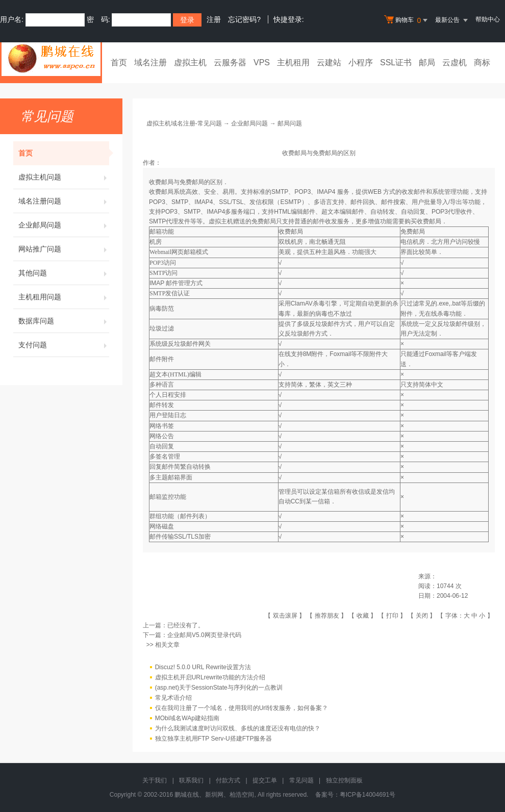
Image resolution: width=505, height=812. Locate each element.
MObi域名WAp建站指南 (187, 718)
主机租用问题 (64, 297)
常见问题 (301, 780)
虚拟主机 (190, 62)
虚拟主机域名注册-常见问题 (184, 123)
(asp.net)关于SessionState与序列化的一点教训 (219, 688)
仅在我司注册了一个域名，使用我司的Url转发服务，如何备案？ (242, 708)
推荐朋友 (327, 616)
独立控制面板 (344, 780)
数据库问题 (64, 321)
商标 (482, 62)
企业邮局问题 (64, 225)
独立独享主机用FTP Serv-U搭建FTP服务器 (214, 739)
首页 (119, 62)
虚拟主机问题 (64, 177)
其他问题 (64, 273)
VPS (262, 62)
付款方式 (228, 780)
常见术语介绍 (173, 698)
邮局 (427, 62)
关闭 (422, 616)
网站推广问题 (64, 249)
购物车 (407, 20)
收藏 (363, 616)
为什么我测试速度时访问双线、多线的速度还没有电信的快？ (238, 728)
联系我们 (191, 780)
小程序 (361, 62)
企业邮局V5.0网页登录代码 (204, 635)
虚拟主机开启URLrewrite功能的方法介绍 (210, 677)
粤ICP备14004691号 (368, 795)
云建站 (329, 62)
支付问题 (64, 345)
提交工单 (265, 780)
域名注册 (150, 62)
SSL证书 (396, 62)
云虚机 (454, 62)
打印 (392, 616)
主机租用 (293, 62)
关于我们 (155, 780)
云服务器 (230, 62)
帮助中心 (488, 19)
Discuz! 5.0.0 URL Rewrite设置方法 (203, 667)
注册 (214, 19)
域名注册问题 (64, 201)
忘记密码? (244, 19)
